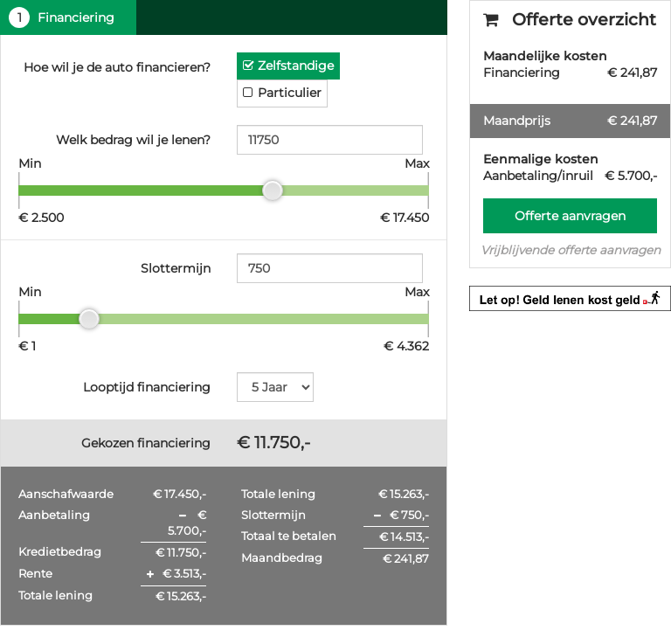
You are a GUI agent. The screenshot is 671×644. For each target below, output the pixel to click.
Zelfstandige (296, 66)
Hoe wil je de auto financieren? (117, 67)
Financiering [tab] (62, 17)
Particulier (290, 93)
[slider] (273, 190)
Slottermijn (176, 268)
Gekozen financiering (146, 443)
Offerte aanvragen (570, 216)
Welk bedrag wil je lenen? (133, 140)
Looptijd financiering (147, 387)
